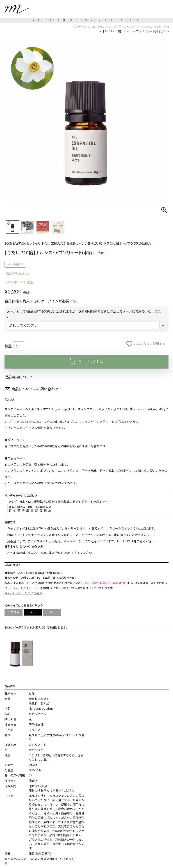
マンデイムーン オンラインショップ (94, 27)
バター (36, 553)
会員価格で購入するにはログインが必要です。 (42, 301)
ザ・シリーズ (127, 27)
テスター (14, 612)
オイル (12, 553)
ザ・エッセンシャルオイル (153, 27)
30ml (52, 612)
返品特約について (19, 377)
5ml (33, 612)
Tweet (9, 399)
